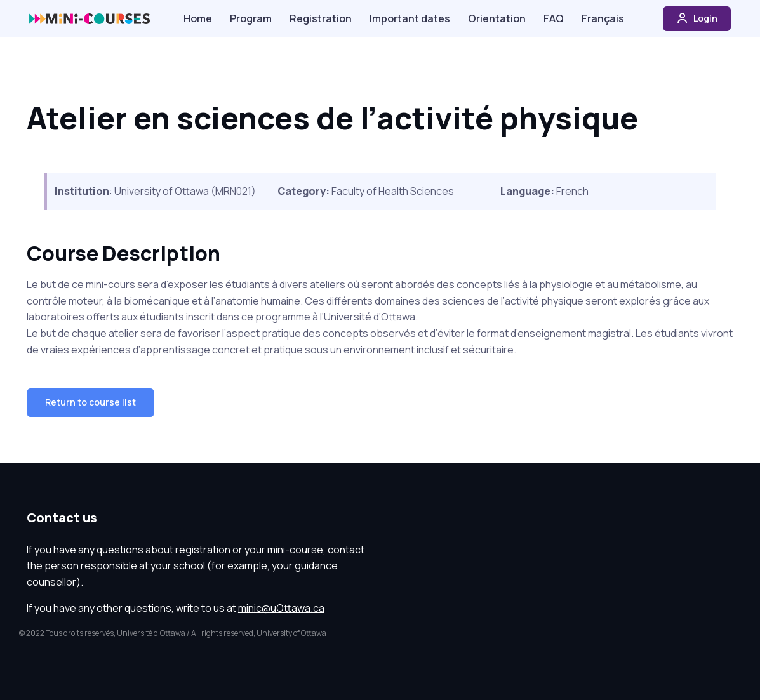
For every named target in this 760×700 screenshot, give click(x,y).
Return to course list (90, 402)
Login (697, 18)
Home (198, 18)
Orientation (497, 18)
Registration (321, 18)
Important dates (410, 18)
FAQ (554, 18)
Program (251, 18)
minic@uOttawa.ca (281, 608)
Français (603, 18)
